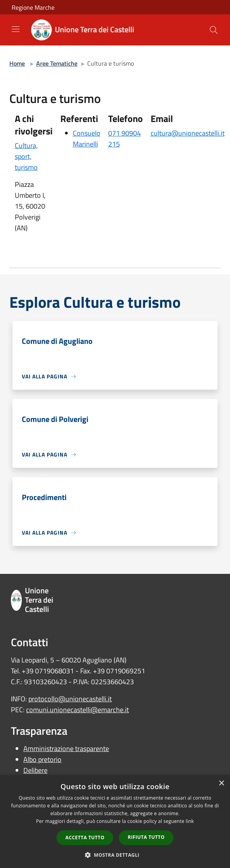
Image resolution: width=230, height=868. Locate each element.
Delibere (35, 770)
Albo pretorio (42, 759)
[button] (115, 855)
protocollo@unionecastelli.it (70, 699)
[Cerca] (214, 30)
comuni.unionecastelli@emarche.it (77, 710)
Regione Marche (33, 7)
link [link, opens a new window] (190, 821)
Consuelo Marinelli (87, 139)
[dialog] (115, 822)
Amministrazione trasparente (66, 749)
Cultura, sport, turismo (26, 156)
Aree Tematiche (57, 63)
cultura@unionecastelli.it (188, 133)
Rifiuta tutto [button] (146, 837)
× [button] (221, 783)
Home (17, 63)
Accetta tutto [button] (85, 837)
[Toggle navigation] (16, 29)
